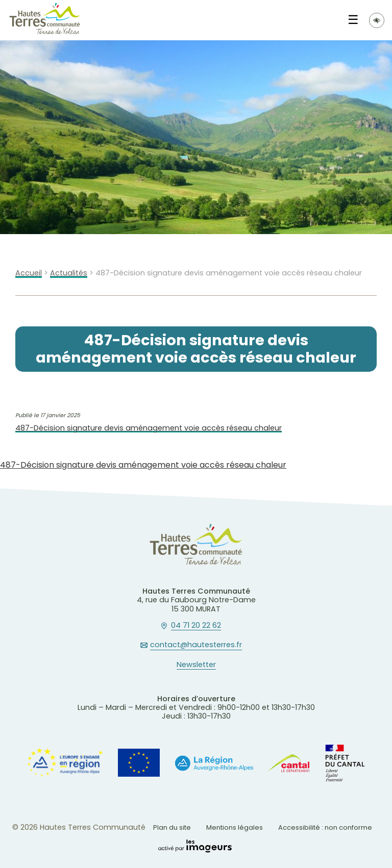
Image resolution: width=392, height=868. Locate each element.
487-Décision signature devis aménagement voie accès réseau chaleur (149, 428)
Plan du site (172, 827)
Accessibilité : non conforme (325, 827)
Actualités (69, 273)
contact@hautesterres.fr (196, 645)
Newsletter (196, 665)
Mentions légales (235, 827)
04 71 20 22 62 (196, 626)
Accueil (29, 273)
